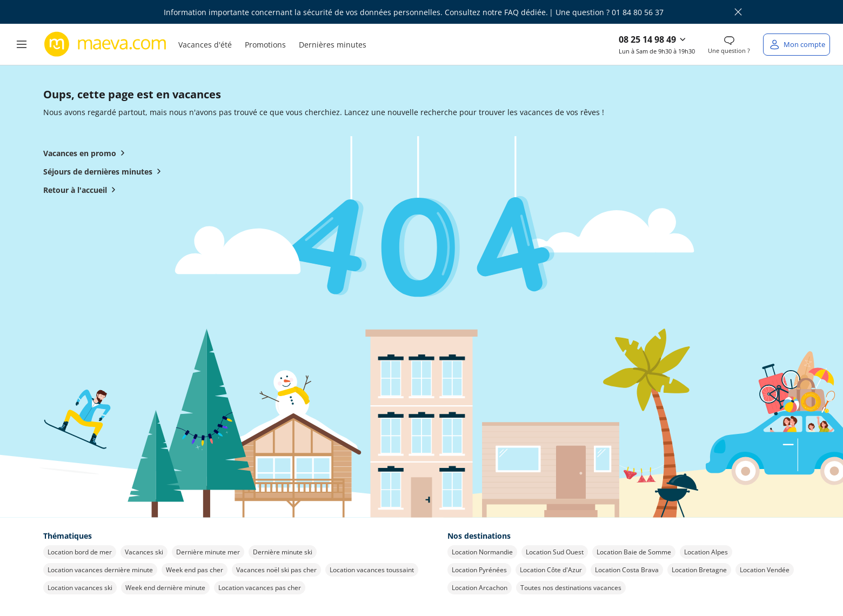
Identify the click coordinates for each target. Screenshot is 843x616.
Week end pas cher (195, 570)
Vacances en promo (86, 153)
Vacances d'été (205, 45)
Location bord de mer (80, 552)
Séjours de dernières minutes (104, 171)
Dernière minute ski (283, 552)
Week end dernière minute (165, 588)
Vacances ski (144, 552)
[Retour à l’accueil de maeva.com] (105, 44)
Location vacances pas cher (260, 588)
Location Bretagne (699, 570)
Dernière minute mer (208, 552)
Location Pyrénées (479, 570)
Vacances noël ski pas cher (276, 570)
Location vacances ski (80, 588)
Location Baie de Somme (634, 552)
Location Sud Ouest (555, 552)
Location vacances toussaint (372, 570)
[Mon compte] (797, 45)
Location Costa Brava (627, 570)
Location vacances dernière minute (100, 570)
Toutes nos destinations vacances (571, 588)
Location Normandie (482, 552)
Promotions (265, 45)
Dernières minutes (333, 45)
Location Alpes (706, 552)
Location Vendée (765, 570)
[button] (22, 44)
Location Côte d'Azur (551, 570)
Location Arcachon (480, 588)
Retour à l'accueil (82, 190)
